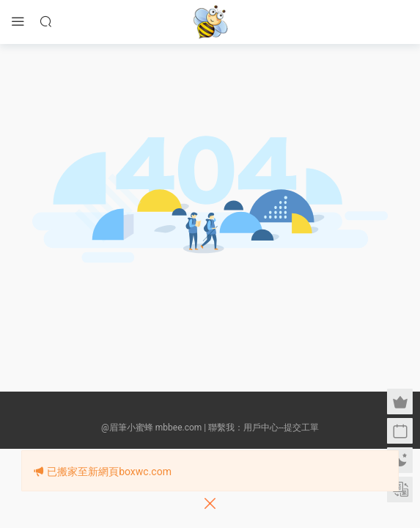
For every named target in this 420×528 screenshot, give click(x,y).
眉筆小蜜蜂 (210, 22)
